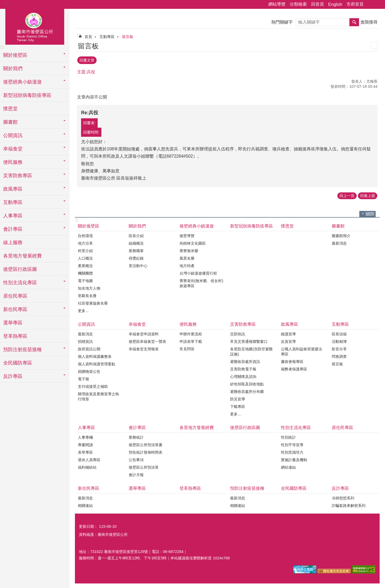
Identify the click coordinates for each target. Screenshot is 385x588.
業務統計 (136, 437)
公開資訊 (86, 323)
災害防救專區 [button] (18, 176)
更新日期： (88, 526)
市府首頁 (355, 4)
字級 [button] (378, 5)
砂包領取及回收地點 (247, 383)
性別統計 (288, 437)
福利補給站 (87, 466)
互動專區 (107, 37)
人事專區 (86, 427)
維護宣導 (288, 333)
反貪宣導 (288, 341)
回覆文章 (87, 60)
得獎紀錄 (136, 257)
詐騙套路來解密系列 (349, 505)
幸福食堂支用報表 (144, 348)
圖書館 (338, 225)
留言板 (128, 37)
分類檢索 (298, 4)
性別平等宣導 (292, 444)
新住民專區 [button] (15, 309)
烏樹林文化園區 (193, 242)
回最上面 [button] (368, 195)
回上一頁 (347, 195)
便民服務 (188, 323)
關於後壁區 (89, 225)
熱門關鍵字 (282, 22)
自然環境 (85, 235)
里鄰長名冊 (87, 295)
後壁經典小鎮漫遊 (197, 225)
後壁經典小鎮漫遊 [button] (22, 82)
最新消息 (339, 242)
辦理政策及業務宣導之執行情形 (98, 396)
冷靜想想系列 (343, 497)
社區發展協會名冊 (93, 302)
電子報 (83, 378)
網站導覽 (277, 4)
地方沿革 (85, 242)
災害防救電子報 (243, 368)
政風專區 (289, 323)
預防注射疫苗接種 (247, 488)
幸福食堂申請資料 (144, 333)
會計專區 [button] (13, 229)
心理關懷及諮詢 (243, 376)
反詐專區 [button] (13, 376)
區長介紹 (136, 235)
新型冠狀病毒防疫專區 (27, 95)
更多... (83, 310)
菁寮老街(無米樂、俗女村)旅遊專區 (201, 282)
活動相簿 (339, 341)
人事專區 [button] (13, 216)
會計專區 (137, 427)
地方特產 (187, 265)
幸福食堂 (137, 323)
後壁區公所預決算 (144, 466)
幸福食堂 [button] (13, 149)
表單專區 (85, 452)
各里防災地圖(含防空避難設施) (251, 351)
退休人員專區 (89, 459)
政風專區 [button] (13, 189)
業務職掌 (136, 250)
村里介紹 (85, 250)
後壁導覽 (187, 235)
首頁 (88, 37)
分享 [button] (370, 5)
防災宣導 (238, 398)
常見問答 (187, 348)
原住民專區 (15, 296)
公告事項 (136, 459)
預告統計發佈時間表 (146, 452)
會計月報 (136, 474)
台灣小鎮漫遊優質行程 (198, 272)
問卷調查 (339, 356)
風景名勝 (187, 257)
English (335, 4)
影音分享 (339, 348)
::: (6, 3)
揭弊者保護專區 (294, 368)
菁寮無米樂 (189, 250)
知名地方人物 (89, 287)
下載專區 (238, 406)
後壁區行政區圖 (20, 269)
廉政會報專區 (292, 361)
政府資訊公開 (89, 348)
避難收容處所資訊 (245, 361)
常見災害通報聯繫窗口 (249, 341)
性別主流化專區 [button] (20, 283)
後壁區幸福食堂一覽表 (147, 341)
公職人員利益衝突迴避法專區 (302, 351)
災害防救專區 (243, 323)
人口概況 (85, 257)
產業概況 (85, 265)
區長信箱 (339, 333)
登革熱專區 (15, 336)
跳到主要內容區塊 (3, 3)
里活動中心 (138, 265)
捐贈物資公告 (89, 371)
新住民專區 (89, 488)
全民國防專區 (18, 363)
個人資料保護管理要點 (97, 363)
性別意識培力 (292, 452)
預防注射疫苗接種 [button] (22, 350)
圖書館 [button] (10, 122)
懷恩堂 (10, 109)
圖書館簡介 (341, 235)
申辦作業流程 (191, 333)
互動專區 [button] (13, 202)
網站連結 (288, 466)
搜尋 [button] (354, 22)
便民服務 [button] (13, 162)
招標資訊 (85, 341)
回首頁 (318, 4)
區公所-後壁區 (35, 26)
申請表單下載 (191, 341)
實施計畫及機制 (294, 459)
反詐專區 (340, 488)
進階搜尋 (369, 22)
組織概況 (136, 242)
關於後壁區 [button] (15, 55)
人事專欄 (85, 437)
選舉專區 (13, 323)
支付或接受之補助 (93, 386)
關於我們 (137, 225)
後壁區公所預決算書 (146, 444)
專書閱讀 (85, 444)
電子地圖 (85, 280)
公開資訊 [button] (13, 135)
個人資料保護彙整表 (95, 356)
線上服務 (13, 242)
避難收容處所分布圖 (247, 391)
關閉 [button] (370, 213)
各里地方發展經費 (22, 256)
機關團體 (85, 272)
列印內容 (374, 45)
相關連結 (85, 505)
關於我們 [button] (13, 69)
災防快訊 (238, 333)
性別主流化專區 (296, 427)
